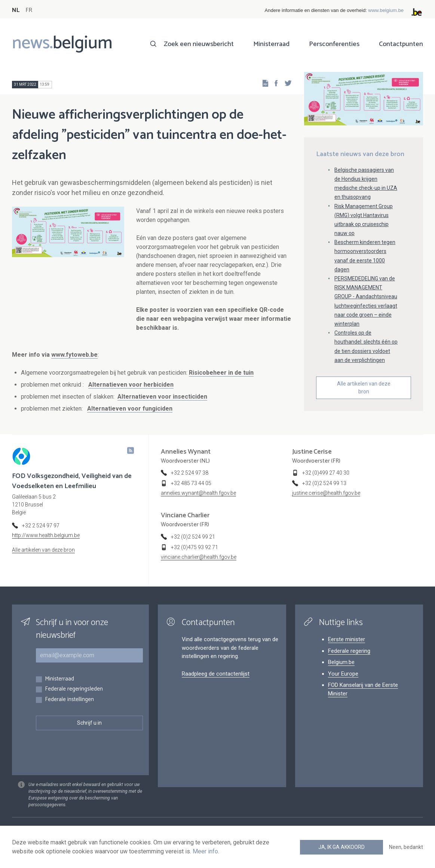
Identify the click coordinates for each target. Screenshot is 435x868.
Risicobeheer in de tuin (221, 373)
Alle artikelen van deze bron (364, 388)
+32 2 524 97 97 (41, 526)
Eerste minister (347, 639)
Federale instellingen (69, 700)
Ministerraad (271, 44)
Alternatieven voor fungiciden (130, 409)
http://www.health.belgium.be (46, 535)
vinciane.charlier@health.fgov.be (199, 557)
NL (16, 10)
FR (29, 10)
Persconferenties (334, 44)
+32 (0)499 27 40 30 (326, 473)
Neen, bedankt (406, 847)
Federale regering (349, 651)
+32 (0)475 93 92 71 (194, 547)
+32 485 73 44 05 (191, 483)
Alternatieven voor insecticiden (162, 397)
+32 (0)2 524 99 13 (324, 483)
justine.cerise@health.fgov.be (326, 493)
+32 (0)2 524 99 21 (193, 537)
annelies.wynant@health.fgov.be (198, 493)
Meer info (205, 851)
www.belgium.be (386, 10)
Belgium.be (341, 662)
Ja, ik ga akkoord (341, 847)
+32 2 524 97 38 (190, 473)
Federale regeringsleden (74, 689)
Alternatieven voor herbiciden (131, 385)
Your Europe (343, 674)
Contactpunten (401, 44)
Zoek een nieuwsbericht (199, 44)
